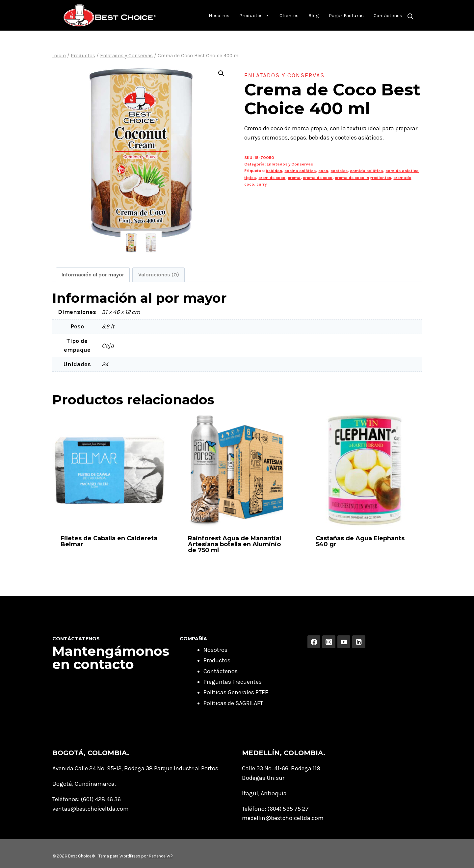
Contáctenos (388, 15)
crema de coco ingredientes (363, 178)
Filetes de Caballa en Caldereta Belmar (109, 541)
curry (262, 184)
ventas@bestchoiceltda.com (91, 809)
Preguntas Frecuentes (233, 682)
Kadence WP (161, 856)
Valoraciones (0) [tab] (159, 275)
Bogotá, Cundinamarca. (84, 784)
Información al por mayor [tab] (93, 275)
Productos (254, 15)
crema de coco (318, 178)
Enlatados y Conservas (284, 75)
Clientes (289, 15)
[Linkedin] (359, 642)
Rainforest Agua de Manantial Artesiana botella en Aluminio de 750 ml (235, 544)
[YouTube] (344, 642)
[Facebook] (314, 642)
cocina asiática (300, 171)
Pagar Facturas (346, 15)
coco (323, 171)
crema (294, 178)
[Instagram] (329, 642)
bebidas (274, 171)
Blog (314, 15)
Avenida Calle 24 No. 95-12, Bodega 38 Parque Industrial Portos (135, 768)
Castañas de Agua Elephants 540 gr (360, 541)
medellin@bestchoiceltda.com (283, 818)
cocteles (339, 171)
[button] (221, 73)
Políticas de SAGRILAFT (233, 703)
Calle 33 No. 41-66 (265, 768)
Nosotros (219, 15)
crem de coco (272, 178)
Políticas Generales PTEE (236, 692)
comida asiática (367, 171)
